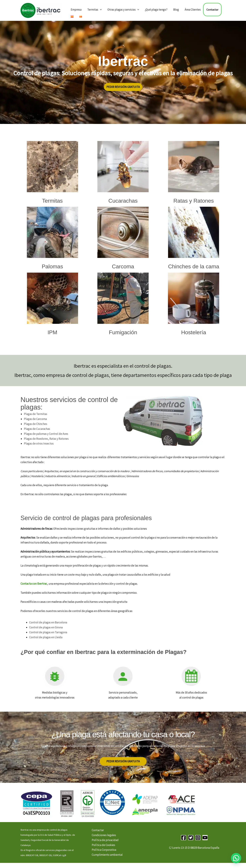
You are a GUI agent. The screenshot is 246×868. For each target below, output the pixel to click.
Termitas (94, 10)
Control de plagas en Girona (46, 627)
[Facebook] (183, 838)
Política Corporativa (104, 850)
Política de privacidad (105, 840)
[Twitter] (191, 838)
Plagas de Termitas (36, 414)
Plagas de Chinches (36, 424)
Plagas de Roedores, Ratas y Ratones (46, 439)
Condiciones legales (104, 835)
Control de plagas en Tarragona (48, 632)
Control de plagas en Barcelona (48, 622)
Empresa (76, 10)
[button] (100, 10)
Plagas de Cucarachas (37, 429)
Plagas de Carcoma (35, 419)
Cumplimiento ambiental (107, 855)
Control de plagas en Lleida (46, 637)
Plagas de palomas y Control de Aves (46, 434)
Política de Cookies (103, 845)
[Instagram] (198, 838)
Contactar (212, 10)
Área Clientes (193, 10)
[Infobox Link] (52, 174)
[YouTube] (205, 838)
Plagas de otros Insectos (39, 443)
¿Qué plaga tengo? (156, 10)
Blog (176, 10)
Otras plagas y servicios (123, 10)
